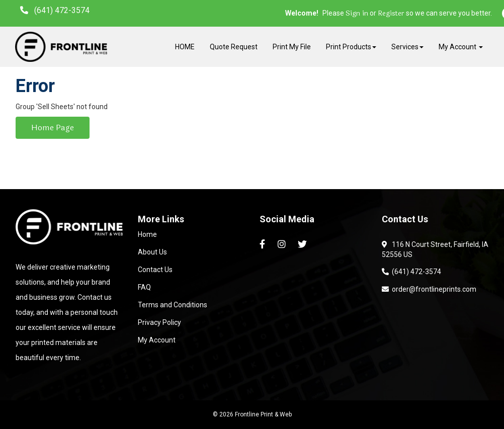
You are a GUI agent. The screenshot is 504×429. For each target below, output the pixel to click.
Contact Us (155, 270)
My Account (157, 340)
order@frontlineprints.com (429, 289)
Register (391, 14)
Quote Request (234, 47)
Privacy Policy (159, 322)
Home (147, 234)
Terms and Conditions (173, 305)
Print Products (351, 47)
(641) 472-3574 (411, 272)
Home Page (53, 127)
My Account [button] (461, 47)
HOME (185, 47)
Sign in (357, 14)
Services (407, 47)
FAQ (144, 287)
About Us (152, 252)
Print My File (292, 47)
